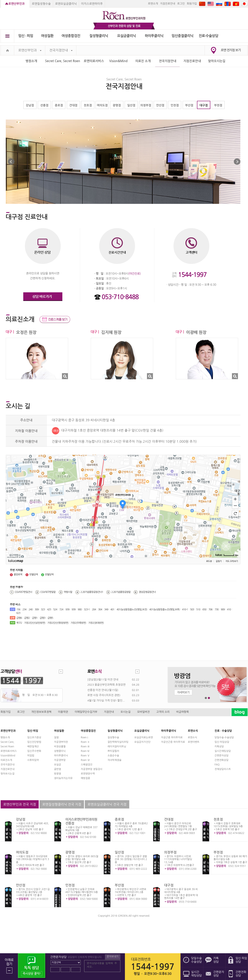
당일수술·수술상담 (224, 737)
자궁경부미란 (61, 742)
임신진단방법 (34, 742)
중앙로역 (18, 575)
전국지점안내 (61, 50)
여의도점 (102, 105)
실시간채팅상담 (223, 751)
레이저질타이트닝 (117, 747)
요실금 (58, 765)
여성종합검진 (71, 36)
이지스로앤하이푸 (92, 4)
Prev (11, 162)
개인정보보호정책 (41, 712)
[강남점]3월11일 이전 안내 (103, 680)
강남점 (30, 105)
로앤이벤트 (194, 742)
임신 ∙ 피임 (26, 36)
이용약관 (63, 712)
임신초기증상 (34, 737)
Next (237, 162)
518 (198, 610)
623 (18, 613)
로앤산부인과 (17, 4)
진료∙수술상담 (208, 36)
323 (43, 610)
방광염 (58, 774)
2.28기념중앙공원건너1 (92, 592)
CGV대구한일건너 (23, 592)
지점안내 (109, 712)
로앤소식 (193, 737)
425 (49, 610)
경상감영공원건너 (147, 592)
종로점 (59, 105)
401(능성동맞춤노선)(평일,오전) (132, 610)
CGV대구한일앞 (48, 592)
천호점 (88, 105)
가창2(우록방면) (78, 623)
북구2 (19, 623)
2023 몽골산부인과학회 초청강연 (107, 685)
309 (37, 610)
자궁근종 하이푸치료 (172, 737)
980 (80, 610)
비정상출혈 (60, 747)
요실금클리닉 (126, 36)
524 (55, 610)
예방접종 (86, 778)
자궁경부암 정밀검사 (92, 769)
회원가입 (192, 4)
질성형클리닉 (99, 36)
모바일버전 (143, 712)
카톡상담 (219, 747)
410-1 (185, 610)
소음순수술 (113, 756)
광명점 (117, 105)
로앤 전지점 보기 (231, 50)
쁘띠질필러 (113, 751)
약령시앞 (68, 592)
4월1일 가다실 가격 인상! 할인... (106, 701)
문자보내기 (113, 957)
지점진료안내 (168, 4)
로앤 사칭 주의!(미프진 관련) (104, 695)
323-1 (87, 610)
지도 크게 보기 (232, 561)
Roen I (84, 737)
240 (31, 610)
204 (94, 610)
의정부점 (146, 105)
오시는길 (126, 712)
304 (100, 610)
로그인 (181, 4)
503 (192, 610)
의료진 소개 (143, 61)
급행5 (50, 618)
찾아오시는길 (217, 61)
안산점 (160, 105)
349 (106, 610)
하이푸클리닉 (154, 36)
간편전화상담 (222, 760)
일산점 (131, 105)
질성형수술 (113, 737)
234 (24, 610)
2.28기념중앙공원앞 (121, 592)
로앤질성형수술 (41, 4)
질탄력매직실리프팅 (118, 742)
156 (18, 610)
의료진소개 (6, 760)
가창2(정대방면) (96, 623)
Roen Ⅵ (85, 760)
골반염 (58, 769)
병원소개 (31, 61)
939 (67, 610)
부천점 (218, 105)
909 (223, 610)
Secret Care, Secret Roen (63, 61)
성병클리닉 (60, 751)
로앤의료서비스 (94, 61)
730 (217, 610)
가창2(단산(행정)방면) (58, 623)
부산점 (189, 105)
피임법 (31, 756)
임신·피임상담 (222, 742)
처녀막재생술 (115, 760)
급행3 (42, 618)
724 (61, 610)
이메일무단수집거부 (86, 712)
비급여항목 (182, 712)
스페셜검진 (87, 765)
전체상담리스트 (223, 769)
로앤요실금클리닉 (66, 4)
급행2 (27, 618)
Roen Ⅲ (85, 747)
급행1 (35, 618)
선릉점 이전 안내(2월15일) (103, 690)
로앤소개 (153, 4)
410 (229, 610)
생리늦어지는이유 (63, 778)
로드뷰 (209, 561)
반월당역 (34, 575)
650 (204, 610)
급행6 (19, 618)
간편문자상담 (222, 756)
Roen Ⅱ (85, 742)
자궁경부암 (60, 760)
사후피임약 (33, 760)
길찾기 (219, 561)
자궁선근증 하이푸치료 (173, 742)
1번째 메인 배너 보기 (206, 698)
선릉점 (44, 105)
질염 (56, 737)
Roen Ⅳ (85, 751)
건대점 (73, 105)
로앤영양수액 (88, 774)
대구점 (204, 105)
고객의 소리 (163, 712)
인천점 (175, 105)
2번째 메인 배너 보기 (209, 698)
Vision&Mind (118, 61)
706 (210, 610)
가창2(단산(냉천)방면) (35, 623)
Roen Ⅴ (85, 756)
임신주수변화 (34, 751)
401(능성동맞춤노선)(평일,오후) (164, 610)
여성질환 (47, 36)
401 (112, 610)
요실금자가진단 (143, 742)
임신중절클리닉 (183, 36)
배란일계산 (33, 747)
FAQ (217, 765)
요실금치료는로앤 (144, 737)
